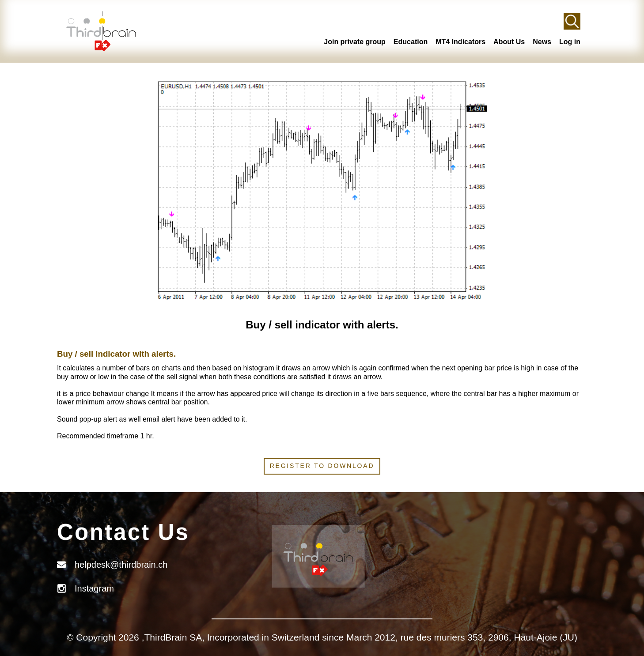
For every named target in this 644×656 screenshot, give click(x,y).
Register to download (322, 466)
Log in (570, 42)
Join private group (355, 42)
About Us (509, 42)
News (542, 42)
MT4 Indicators (460, 42)
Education (411, 42)
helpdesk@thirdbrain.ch (121, 565)
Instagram (94, 588)
